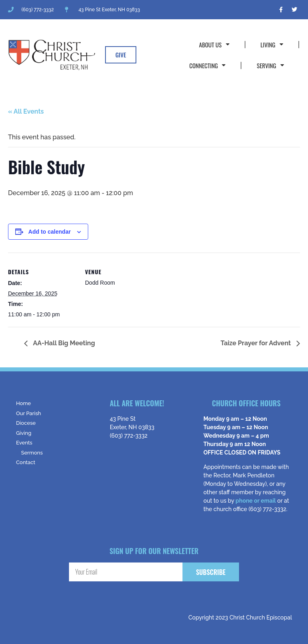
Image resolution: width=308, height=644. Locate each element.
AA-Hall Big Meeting (63, 343)
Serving (270, 65)
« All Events (26, 111)
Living (272, 44)
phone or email (255, 501)
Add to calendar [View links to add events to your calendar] (50, 232)
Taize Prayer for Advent (256, 343)
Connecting (207, 65)
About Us (214, 44)
